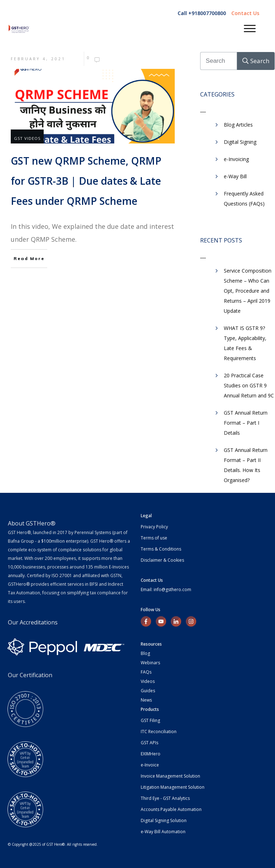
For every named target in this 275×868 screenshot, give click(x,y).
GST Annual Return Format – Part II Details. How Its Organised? (246, 465)
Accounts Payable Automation (171, 809)
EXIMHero (151, 754)
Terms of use (154, 538)
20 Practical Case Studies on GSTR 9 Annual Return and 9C (249, 385)
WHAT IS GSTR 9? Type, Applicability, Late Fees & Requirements (245, 343)
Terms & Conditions (161, 549)
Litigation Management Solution (173, 787)
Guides (148, 691)
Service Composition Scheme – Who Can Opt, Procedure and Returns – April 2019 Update (248, 291)
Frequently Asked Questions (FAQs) (244, 199)
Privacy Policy (154, 527)
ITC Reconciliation (159, 732)
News (146, 700)
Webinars (150, 663)
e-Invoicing (236, 159)
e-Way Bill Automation (163, 832)
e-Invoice (150, 765)
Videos (148, 681)
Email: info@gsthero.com (166, 589)
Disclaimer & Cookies (162, 560)
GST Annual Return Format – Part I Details (246, 423)
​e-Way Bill (235, 176)
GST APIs (149, 743)
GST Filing (150, 720)
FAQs (146, 672)
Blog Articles (238, 125)
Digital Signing (240, 142)
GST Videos (27, 138)
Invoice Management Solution (170, 776)
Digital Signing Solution (164, 820)
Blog (145, 653)
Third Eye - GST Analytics (165, 798)
